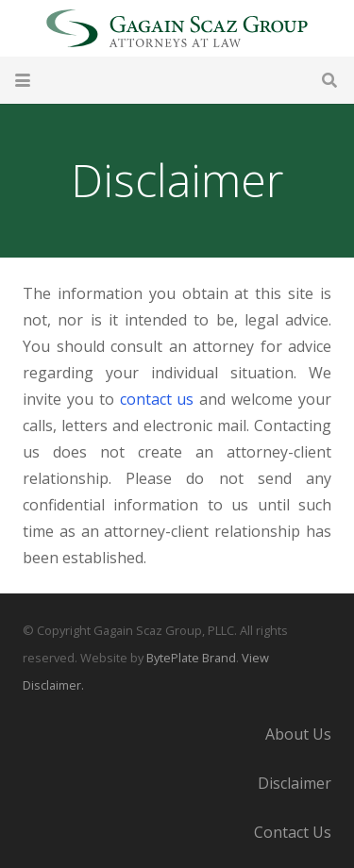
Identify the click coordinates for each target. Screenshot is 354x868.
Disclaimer (295, 783)
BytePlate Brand (191, 658)
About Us (298, 734)
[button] (23, 80)
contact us (157, 399)
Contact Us (293, 832)
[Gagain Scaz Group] (177, 28)
